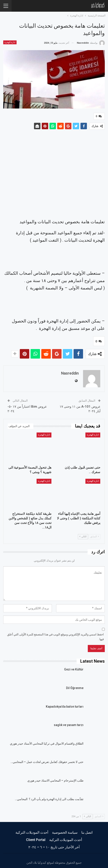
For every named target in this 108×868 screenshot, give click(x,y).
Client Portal (36, 838)
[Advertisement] (54, 174)
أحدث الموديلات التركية (32, 831)
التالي (83, 535)
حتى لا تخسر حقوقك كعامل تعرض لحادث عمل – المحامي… (47, 760)
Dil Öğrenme (75, 686)
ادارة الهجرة (10, 42)
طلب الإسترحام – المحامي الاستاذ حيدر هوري (55, 779)
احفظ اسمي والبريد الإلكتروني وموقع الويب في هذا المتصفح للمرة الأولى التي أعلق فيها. (55, 635)
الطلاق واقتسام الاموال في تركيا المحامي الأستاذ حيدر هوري (47, 742)
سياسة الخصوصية (65, 831)
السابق (94, 535)
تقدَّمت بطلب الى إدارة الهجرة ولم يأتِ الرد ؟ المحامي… (49, 797)
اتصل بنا (87, 831)
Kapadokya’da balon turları (65, 705)
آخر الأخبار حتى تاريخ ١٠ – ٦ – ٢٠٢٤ (54, 845)
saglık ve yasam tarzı (69, 723)
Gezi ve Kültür (74, 668)
